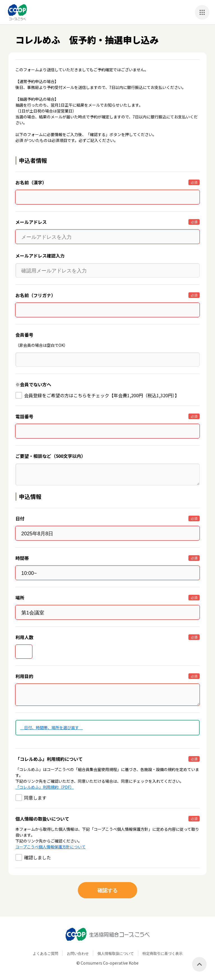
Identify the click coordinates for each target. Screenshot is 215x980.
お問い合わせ (78, 953)
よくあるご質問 (45, 953)
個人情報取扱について (116, 953)
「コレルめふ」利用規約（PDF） (45, 787)
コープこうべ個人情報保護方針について (51, 847)
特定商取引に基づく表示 (163, 953)
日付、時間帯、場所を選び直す (52, 727)
